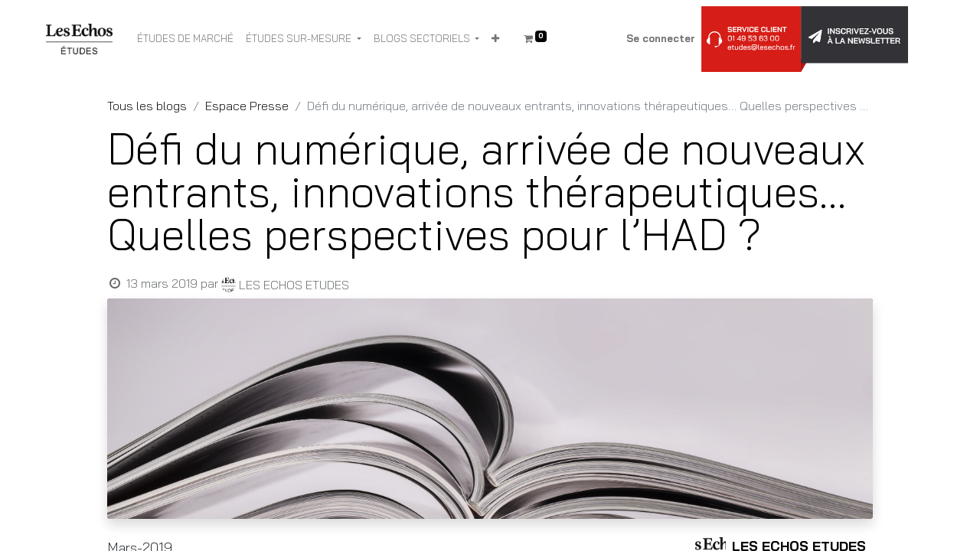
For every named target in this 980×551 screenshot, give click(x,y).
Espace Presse (247, 106)
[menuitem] (185, 39)
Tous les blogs (147, 106)
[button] (495, 39)
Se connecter (661, 38)
